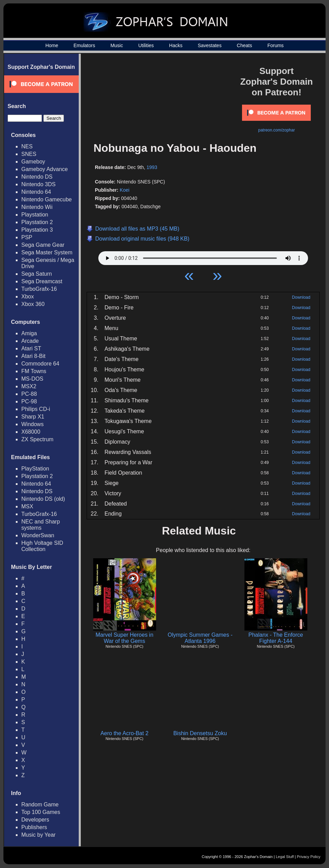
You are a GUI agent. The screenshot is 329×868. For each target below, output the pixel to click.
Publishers (34, 827)
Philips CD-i (36, 409)
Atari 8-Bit (33, 356)
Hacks (176, 45)
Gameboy (33, 162)
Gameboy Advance (45, 169)
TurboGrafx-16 (39, 289)
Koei (124, 190)
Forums (276, 45)
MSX (27, 506)
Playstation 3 (37, 230)
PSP (27, 237)
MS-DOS (32, 379)
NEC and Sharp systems (41, 525)
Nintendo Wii (37, 207)
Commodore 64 (40, 364)
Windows (32, 424)
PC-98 (29, 401)
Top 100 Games (41, 812)
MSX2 (29, 386)
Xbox (28, 297)
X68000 (31, 432)
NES (27, 146)
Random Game (40, 805)
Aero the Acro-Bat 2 (124, 733)
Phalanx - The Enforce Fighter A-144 (276, 638)
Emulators (84, 45)
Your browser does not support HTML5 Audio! (203, 256)
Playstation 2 (37, 222)
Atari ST (31, 348)
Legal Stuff (285, 857)
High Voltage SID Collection (42, 546)
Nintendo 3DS (39, 184)
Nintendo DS (37, 177)
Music (117, 45)
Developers (35, 820)
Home (52, 45)
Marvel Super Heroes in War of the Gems (124, 638)
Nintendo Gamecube (47, 199)
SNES (29, 154)
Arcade (30, 341)
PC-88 (29, 394)
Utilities (146, 45)
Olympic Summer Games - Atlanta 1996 (200, 638)
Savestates (210, 45)
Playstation (35, 215)
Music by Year (39, 835)
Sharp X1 (33, 417)
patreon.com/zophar (277, 130)
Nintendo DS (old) (43, 499)
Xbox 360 (33, 304)
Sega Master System (47, 252)
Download (301, 297)
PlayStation (35, 469)
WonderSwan (38, 535)
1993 (152, 167)
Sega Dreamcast (42, 281)
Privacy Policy (309, 857)
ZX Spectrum (37, 439)
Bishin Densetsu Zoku (200, 733)
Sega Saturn (37, 274)
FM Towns (34, 371)
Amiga (29, 333)
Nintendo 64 (36, 192)
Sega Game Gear (43, 245)
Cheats (244, 45)
